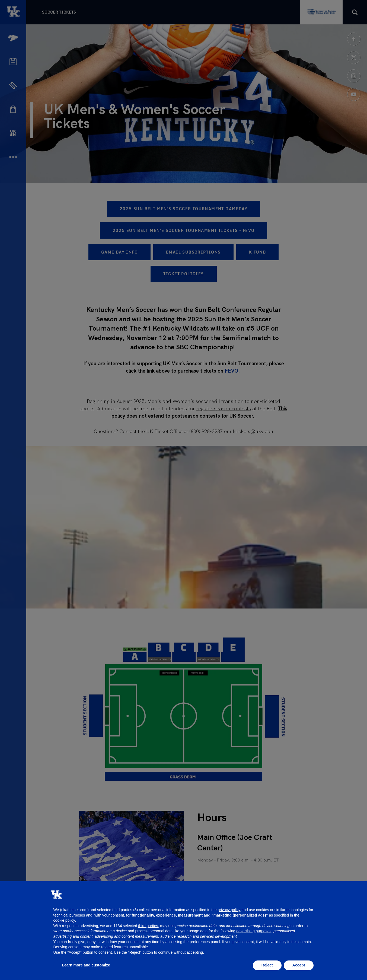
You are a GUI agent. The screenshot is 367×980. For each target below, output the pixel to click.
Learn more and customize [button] (86, 965)
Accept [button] (299, 965)
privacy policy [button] (229, 910)
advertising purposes (254, 931)
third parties (148, 926)
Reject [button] (267, 965)
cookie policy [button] (64, 920)
